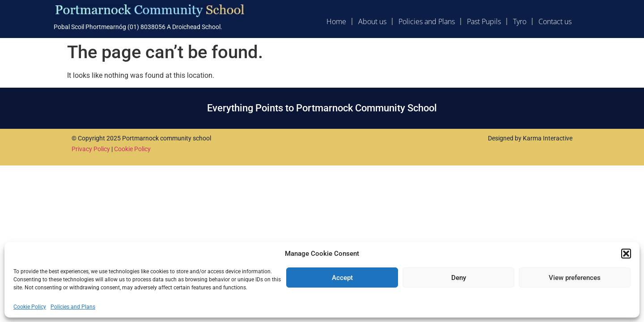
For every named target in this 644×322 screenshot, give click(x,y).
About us (372, 21)
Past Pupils (484, 21)
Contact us (555, 21)
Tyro (520, 21)
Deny (459, 278)
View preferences (575, 278)
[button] (626, 254)
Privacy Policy (91, 149)
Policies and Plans (73, 307)
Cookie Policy (30, 307)
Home (336, 21)
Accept (342, 278)
